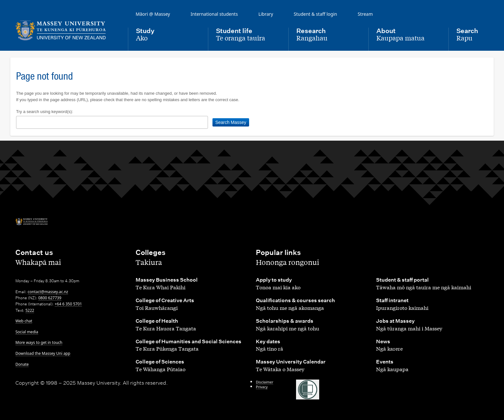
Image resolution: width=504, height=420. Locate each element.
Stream (365, 14)
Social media (27, 332)
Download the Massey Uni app (43, 353)
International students (214, 14)
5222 (30, 310)
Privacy (262, 387)
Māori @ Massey (153, 14)
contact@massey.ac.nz (48, 292)
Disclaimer (265, 382)
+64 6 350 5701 (68, 304)
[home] (67, 31)
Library (266, 14)
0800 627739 (50, 298)
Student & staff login (315, 14)
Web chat (24, 321)
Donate (22, 364)
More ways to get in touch (39, 342)
